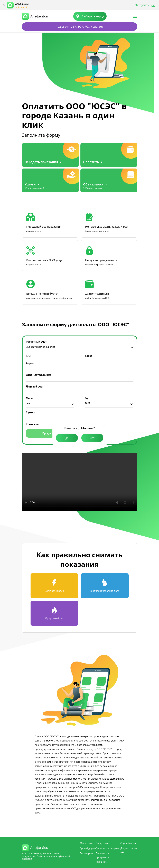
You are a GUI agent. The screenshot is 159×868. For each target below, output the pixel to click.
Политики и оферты (107, 848)
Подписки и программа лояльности (102, 857)
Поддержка (102, 843)
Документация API (129, 850)
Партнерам (86, 853)
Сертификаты (128, 843)
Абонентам (86, 843)
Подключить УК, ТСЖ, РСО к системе (80, 27)
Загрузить (142, 5)
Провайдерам (88, 848)
